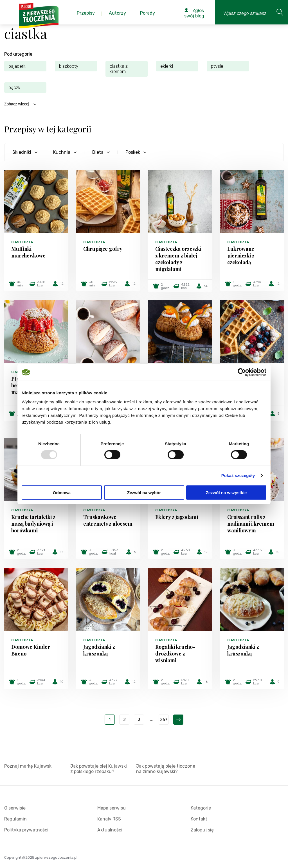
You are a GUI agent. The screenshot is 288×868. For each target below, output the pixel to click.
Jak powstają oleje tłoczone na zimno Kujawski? (166, 769)
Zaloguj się (202, 830)
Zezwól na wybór (144, 492)
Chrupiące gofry (103, 249)
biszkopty (69, 66)
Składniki (22, 152)
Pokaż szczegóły (238, 475)
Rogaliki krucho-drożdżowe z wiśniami (175, 654)
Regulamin (15, 819)
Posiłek (133, 152)
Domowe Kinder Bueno (31, 650)
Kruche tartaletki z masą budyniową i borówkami (33, 524)
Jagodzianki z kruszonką (99, 650)
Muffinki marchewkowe (28, 252)
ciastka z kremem (119, 69)
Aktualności (110, 830)
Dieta (98, 152)
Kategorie (201, 808)
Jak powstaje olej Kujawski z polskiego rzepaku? (99, 769)
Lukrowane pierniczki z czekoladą (241, 256)
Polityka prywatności (26, 830)
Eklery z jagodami (177, 517)
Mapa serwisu (112, 808)
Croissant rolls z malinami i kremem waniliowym (251, 524)
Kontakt (199, 819)
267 (164, 720)
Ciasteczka (22, 242)
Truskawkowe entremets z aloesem (108, 520)
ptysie (217, 66)
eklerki (167, 66)
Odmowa (62, 492)
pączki (15, 88)
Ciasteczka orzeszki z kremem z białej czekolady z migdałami (178, 259)
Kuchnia (62, 152)
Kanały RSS (109, 819)
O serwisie (15, 808)
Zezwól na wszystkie (226, 492)
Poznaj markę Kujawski (28, 766)
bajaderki (17, 66)
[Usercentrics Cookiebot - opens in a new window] (242, 372)
